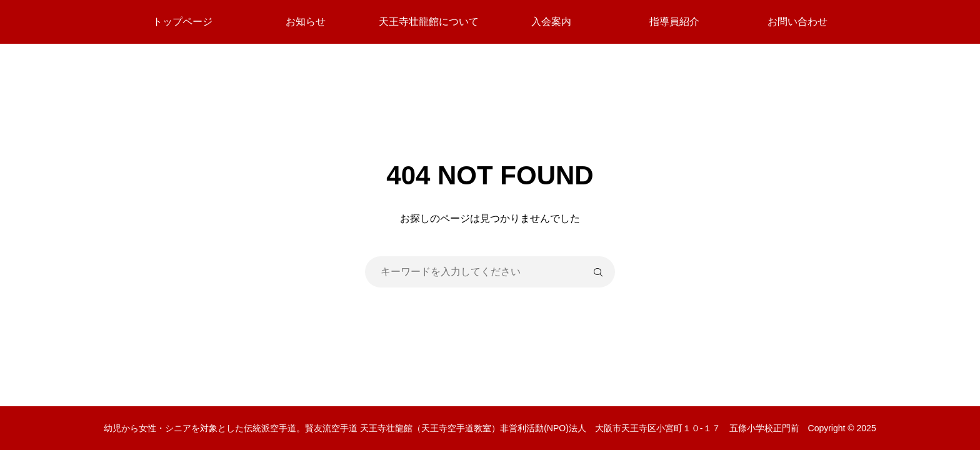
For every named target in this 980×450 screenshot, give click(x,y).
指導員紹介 (674, 22)
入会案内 (551, 22)
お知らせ (306, 22)
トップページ (182, 22)
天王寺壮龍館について (429, 22)
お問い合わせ (797, 22)
